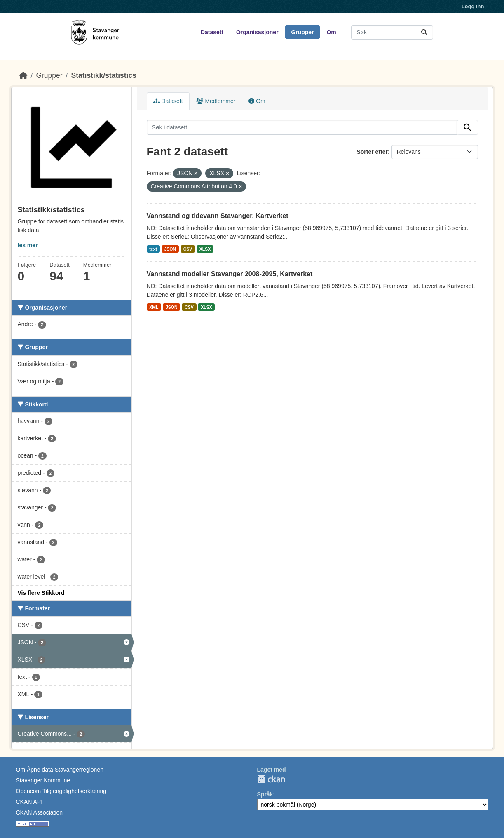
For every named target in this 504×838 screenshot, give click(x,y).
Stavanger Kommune (43, 780)
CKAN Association (40, 812)
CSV (188, 249)
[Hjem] (23, 75)
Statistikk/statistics (104, 75)
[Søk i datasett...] (392, 32)
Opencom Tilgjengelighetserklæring (61, 791)
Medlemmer (216, 101)
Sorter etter (372, 152)
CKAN (271, 779)
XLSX (205, 249)
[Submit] (424, 32)
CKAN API (29, 802)
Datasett (212, 32)
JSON (170, 249)
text (153, 249)
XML (154, 307)
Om (331, 32)
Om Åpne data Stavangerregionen (60, 770)
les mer (28, 245)
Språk (265, 794)
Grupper (302, 32)
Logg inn (473, 6)
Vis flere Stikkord (41, 593)
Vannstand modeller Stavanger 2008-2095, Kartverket (230, 274)
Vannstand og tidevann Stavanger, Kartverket (218, 216)
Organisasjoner (257, 32)
